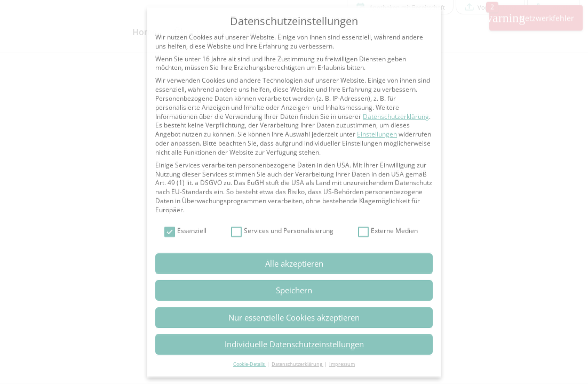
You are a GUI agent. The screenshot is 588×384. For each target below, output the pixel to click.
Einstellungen (377, 134)
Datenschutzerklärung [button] (297, 364)
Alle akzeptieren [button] (294, 263)
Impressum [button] (342, 364)
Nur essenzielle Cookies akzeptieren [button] (294, 317)
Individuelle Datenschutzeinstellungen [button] (294, 344)
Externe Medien (388, 231)
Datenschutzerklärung (396, 117)
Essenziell (185, 231)
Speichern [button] (294, 290)
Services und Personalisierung (282, 231)
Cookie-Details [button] (249, 364)
